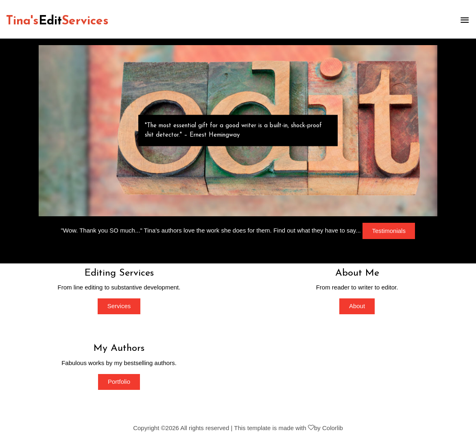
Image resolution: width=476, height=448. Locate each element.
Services (119, 306)
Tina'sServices (57, 21)
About (357, 306)
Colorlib (333, 428)
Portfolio (119, 382)
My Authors (119, 348)
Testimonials (389, 231)
